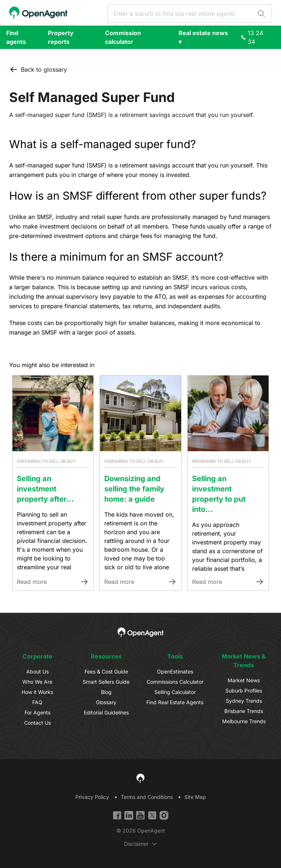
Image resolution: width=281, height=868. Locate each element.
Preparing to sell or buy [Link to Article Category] (46, 461)
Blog (106, 692)
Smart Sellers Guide (106, 682)
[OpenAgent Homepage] (38, 13)
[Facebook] (117, 815)
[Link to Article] (53, 413)
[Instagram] (164, 815)
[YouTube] (140, 815)
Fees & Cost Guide (106, 671)
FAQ (37, 702)
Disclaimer (136, 844)
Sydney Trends (244, 701)
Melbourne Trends (244, 721)
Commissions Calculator (175, 682)
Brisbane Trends (244, 711)
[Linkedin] (129, 815)
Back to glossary (38, 69)
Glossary (106, 702)
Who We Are (37, 682)
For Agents (38, 712)
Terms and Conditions (147, 797)
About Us (38, 671)
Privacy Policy (92, 797)
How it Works (37, 692)
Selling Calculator (175, 692)
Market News (244, 680)
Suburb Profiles (244, 690)
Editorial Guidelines (106, 712)
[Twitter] (152, 815)
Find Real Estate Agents (175, 702)
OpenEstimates (175, 671)
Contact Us (38, 723)
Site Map (195, 797)
